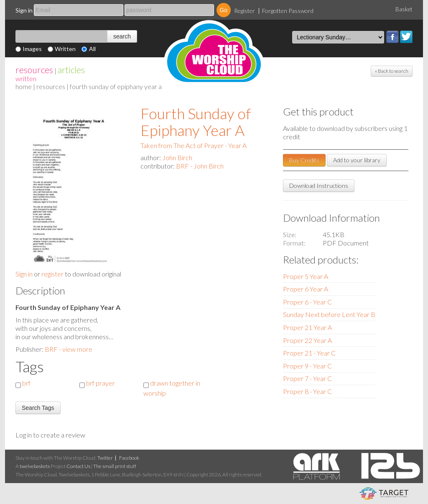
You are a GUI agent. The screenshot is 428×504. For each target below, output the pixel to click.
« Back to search (392, 71)
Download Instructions (319, 185)
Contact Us (78, 466)
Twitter (406, 37)
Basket (404, 9)
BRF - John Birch (200, 166)
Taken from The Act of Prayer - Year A (194, 145)
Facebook (392, 37)
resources (34, 70)
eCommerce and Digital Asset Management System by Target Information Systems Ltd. (384, 494)
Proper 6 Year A (306, 289)
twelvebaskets (35, 466)
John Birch (177, 157)
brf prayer (101, 383)
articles (71, 70)
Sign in (24, 10)
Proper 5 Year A (306, 276)
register (52, 274)
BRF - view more (69, 349)
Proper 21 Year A (307, 327)
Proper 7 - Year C (307, 378)
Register (245, 11)
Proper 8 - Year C (307, 391)
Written (65, 49)
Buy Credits (304, 160)
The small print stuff (115, 466)
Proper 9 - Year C (307, 366)
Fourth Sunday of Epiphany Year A (196, 122)
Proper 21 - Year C (309, 353)
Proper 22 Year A (307, 340)
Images (32, 49)
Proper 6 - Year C (307, 302)
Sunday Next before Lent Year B (329, 314)
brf (26, 383)
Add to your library (357, 160)
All (92, 49)
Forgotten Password (288, 11)
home (24, 86)
